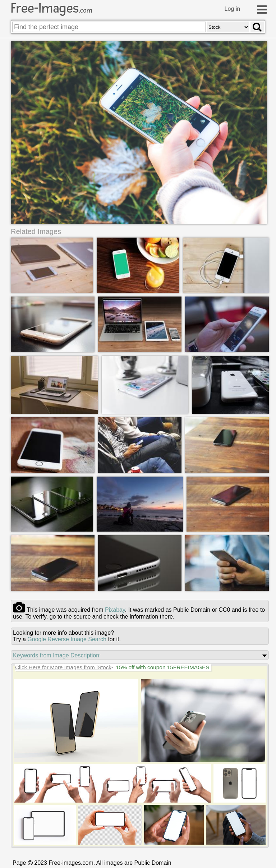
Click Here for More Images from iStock (63, 667)
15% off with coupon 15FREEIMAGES (162, 667)
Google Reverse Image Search (67, 639)
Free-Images (51, 8)
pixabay (115, 610)
